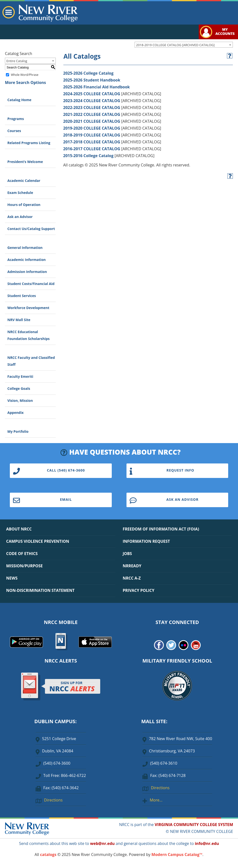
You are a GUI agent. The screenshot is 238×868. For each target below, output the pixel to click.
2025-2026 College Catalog (88, 73)
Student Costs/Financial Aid (31, 284)
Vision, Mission (20, 400)
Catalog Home (19, 100)
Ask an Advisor (20, 217)
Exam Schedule (20, 193)
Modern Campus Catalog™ (177, 854)
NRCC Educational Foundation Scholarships (28, 335)
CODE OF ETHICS (22, 554)
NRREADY (132, 566)
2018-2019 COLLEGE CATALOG (92, 135)
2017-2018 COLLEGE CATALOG (92, 142)
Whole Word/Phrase (25, 75)
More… (156, 800)
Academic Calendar (24, 181)
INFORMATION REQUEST (146, 541)
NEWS (12, 578)
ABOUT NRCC (19, 529)
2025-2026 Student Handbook (92, 80)
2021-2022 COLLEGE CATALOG (92, 114)
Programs (16, 119)
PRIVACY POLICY (139, 590)
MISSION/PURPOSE (24, 566)
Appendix (15, 413)
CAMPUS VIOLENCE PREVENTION (38, 541)
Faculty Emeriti (20, 376)
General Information (25, 248)
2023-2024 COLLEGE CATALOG (92, 101)
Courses (14, 131)
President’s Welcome (25, 162)
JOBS (127, 554)
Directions (53, 800)
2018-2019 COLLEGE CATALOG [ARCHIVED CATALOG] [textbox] (175, 45)
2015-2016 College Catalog (88, 156)
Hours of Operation (24, 205)
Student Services (22, 296)
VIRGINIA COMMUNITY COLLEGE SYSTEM (194, 825)
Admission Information (27, 272)
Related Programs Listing (29, 143)
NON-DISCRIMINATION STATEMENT (40, 590)
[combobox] (184, 45)
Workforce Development (28, 308)
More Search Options (25, 82)
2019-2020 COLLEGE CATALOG (92, 128)
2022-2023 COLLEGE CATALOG (92, 108)
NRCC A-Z (132, 578)
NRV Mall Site (19, 320)
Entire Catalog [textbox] (17, 61)
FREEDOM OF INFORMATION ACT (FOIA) (161, 529)
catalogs (48, 854)
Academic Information (27, 260)
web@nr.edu (102, 843)
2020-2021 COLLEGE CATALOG (92, 121)
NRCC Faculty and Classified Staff (31, 361)
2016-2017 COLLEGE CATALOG (92, 149)
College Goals (19, 388)
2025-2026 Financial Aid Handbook (96, 87)
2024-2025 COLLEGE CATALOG (92, 94)
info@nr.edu (207, 843)
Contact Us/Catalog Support (31, 229)
